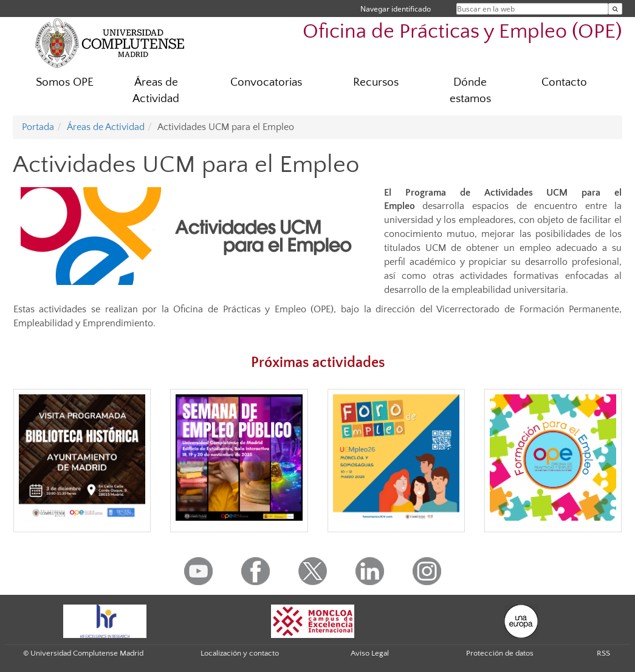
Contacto (564, 82)
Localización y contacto (240, 653)
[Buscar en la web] (615, 9)
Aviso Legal (370, 653)
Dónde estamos (470, 91)
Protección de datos (500, 653)
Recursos (376, 82)
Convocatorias (266, 82)
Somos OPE (65, 82)
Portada (38, 127)
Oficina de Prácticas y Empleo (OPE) (462, 32)
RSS (603, 653)
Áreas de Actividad (156, 91)
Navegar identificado (396, 9)
